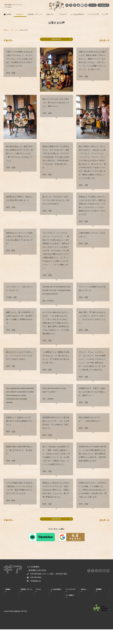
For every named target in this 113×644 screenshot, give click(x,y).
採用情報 (99, 589)
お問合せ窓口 (55, 597)
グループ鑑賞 (24, 607)
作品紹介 (19, 14)
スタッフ (8, 603)
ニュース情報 (85, 594)
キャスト (8, 600)
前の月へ (8, 40)
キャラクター (9, 597)
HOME (9, 14)
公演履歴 (8, 609)
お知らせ (49, 14)
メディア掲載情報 (86, 597)
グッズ (105, 14)
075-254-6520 (36, 574)
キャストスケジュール (24, 604)
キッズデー (24, 610)
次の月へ (105, 40)
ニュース (92, 5)
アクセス (62, 14)
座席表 (22, 600)
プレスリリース (86, 600)
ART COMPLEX (15, 626)
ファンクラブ (93, 14)
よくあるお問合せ (77, 14)
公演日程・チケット (34, 14)
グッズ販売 (70, 595)
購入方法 (23, 594)
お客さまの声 (9, 606)
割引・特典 (24, 597)
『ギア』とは (9, 594)
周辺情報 (38, 597)
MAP (37, 594)
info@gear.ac (36, 581)
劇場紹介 (38, 600)
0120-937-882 (61, 574)
